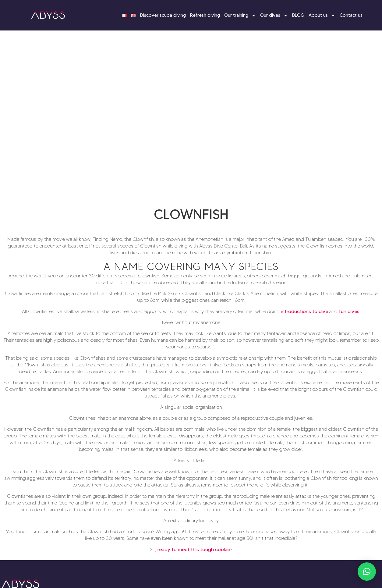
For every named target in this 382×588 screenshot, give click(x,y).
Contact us (351, 15)
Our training (240, 15)
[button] (367, 572)
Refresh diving (205, 15)
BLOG (298, 15)
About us (322, 15)
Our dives (274, 15)
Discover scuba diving (163, 15)
